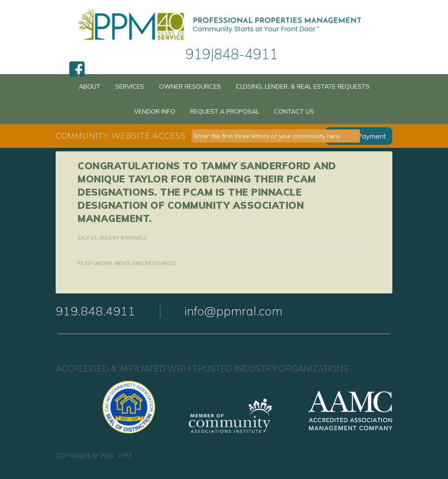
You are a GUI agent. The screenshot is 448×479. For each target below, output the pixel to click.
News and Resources (146, 263)
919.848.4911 (96, 311)
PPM (224, 25)
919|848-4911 (232, 54)
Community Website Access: (122, 136)
